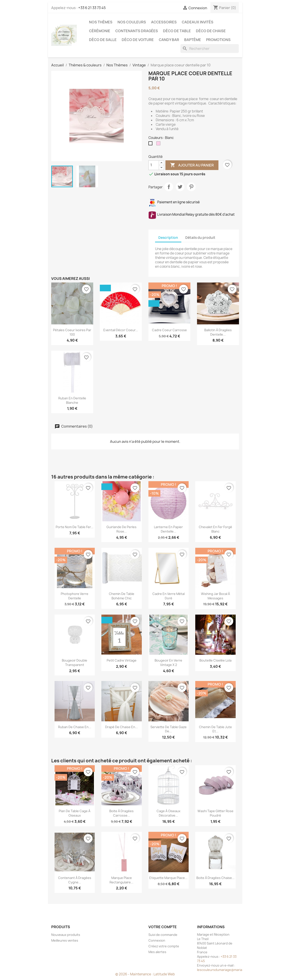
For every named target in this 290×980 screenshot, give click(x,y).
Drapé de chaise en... (121, 727)
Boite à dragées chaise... (215, 878)
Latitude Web (164, 974)
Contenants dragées (137, 31)
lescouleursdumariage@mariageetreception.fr (232, 970)
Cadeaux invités (198, 22)
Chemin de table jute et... (215, 729)
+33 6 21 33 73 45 (92, 8)
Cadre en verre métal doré (169, 596)
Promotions (218, 40)
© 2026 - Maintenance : (134, 974)
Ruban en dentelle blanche (72, 400)
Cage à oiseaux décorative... (169, 813)
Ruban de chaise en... (75, 727)
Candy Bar (169, 40)
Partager (169, 187)
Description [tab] (168, 238)
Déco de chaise (211, 31)
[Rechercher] (210, 49)
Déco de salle (103, 40)
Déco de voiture (138, 40)
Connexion (157, 940)
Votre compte (163, 927)
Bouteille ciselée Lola (215, 660)
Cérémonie (100, 31)
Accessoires (164, 22)
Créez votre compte (164, 946)
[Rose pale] (159, 144)
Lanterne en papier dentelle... (168, 529)
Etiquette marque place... (168, 878)
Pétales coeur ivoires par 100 (72, 332)
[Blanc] (151, 144)
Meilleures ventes (65, 940)
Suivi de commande (163, 935)
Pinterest (191, 187)
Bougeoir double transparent (75, 663)
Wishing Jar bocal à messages (215, 596)
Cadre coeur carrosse (169, 330)
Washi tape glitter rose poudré (215, 813)
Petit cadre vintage (122, 660)
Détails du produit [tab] (200, 238)
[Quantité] (154, 165)
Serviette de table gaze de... (169, 729)
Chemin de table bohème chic (122, 596)
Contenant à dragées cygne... (75, 880)
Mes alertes (157, 952)
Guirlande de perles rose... (121, 529)
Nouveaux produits (66, 935)
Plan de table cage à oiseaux (75, 813)
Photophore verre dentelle (75, 596)
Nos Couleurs (132, 22)
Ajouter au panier (192, 165)
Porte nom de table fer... (75, 527)
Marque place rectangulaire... (121, 880)
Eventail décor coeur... (121, 330)
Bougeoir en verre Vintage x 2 (168, 663)
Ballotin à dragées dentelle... (218, 332)
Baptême (193, 40)
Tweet (180, 187)
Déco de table (177, 31)
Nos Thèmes (101, 22)
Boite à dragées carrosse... (121, 813)
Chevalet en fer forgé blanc (215, 529)
